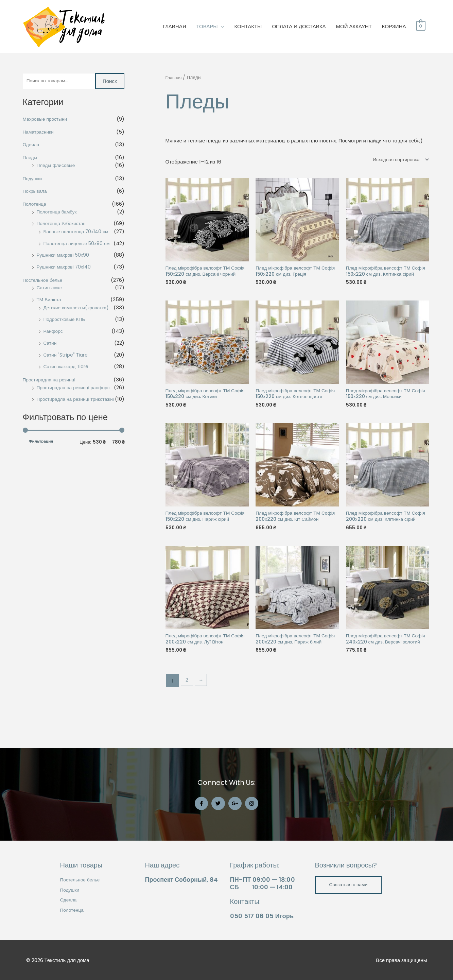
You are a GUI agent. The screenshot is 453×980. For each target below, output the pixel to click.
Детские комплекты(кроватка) (79, 309)
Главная (175, 78)
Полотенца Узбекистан (64, 225)
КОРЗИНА (394, 26)
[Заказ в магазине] (397, 160)
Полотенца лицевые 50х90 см (79, 245)
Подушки (33, 180)
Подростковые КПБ (66, 321)
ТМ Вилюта (50, 301)
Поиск (110, 82)
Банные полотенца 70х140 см (79, 233)
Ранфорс (54, 332)
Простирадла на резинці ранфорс (77, 389)
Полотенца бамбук (59, 213)
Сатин (51, 344)
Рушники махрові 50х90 (65, 256)
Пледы (31, 159)
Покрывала (36, 193)
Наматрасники (40, 133)
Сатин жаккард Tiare (68, 368)
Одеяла (32, 146)
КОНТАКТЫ (248, 26)
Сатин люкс (50, 289)
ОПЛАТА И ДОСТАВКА (299, 26)
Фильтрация (41, 450)
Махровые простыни (47, 120)
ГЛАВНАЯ (175, 26)
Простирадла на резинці (51, 381)
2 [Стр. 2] (188, 715)
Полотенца (36, 205)
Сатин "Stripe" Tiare (68, 356)
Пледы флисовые (58, 166)
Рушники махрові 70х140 (66, 268)
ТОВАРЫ (207, 26)
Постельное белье (45, 281)
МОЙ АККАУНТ (354, 26)
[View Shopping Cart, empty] (421, 26)
